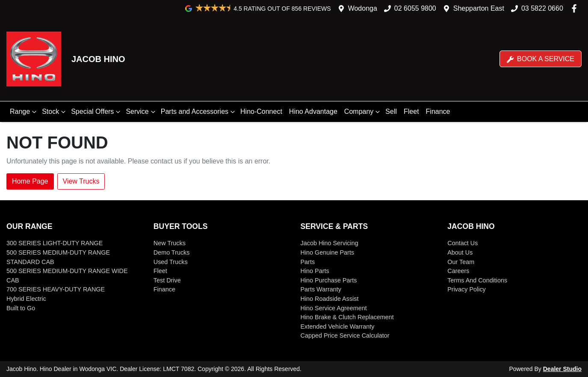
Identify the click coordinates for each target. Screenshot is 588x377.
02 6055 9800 (415, 8)
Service (141, 112)
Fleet (411, 111)
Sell (391, 111)
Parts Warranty (321, 289)
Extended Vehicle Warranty (338, 327)
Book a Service (541, 59)
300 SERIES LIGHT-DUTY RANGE (55, 243)
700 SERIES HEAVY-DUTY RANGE (56, 289)
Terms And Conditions (477, 280)
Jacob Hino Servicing (329, 243)
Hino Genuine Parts (328, 252)
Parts (308, 262)
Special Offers (97, 112)
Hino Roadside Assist (330, 299)
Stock (55, 112)
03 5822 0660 (542, 8)
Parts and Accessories (199, 112)
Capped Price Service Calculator (345, 335)
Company (363, 112)
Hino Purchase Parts (329, 280)
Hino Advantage (313, 111)
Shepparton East (479, 8)
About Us (460, 252)
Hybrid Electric (26, 299)
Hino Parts (315, 271)
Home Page (30, 181)
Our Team (461, 262)
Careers (458, 271)
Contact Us (462, 243)
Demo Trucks (172, 252)
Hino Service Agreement (334, 308)
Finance (438, 111)
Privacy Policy (467, 289)
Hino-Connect (261, 111)
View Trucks (81, 181)
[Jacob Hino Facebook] (576, 8)
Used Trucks (171, 262)
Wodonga (363, 8)
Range (24, 112)
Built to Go (21, 308)
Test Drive (167, 280)
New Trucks (170, 243)
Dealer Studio (562, 369)
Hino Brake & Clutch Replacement (347, 317)
